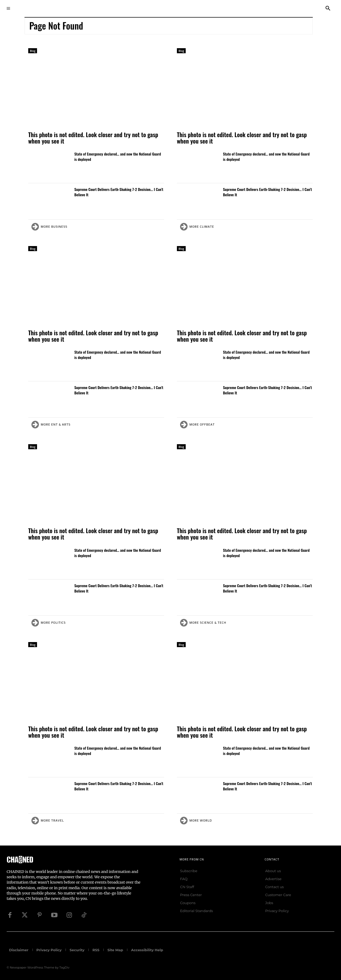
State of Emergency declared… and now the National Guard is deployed (118, 156)
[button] (328, 9)
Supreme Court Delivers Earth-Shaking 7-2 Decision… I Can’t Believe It (119, 192)
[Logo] (71, 859)
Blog (33, 51)
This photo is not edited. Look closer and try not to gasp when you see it (93, 138)
